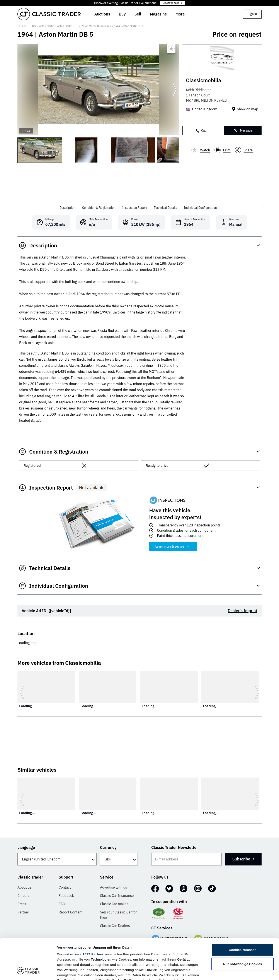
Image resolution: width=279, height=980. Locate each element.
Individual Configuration (200, 208)
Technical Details (166, 208)
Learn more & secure (173, 547)
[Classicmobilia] (222, 58)
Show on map (248, 109)
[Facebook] (155, 889)
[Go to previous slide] (22, 90)
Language (26, 847)
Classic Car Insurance (117, 896)
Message (243, 131)
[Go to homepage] (49, 14)
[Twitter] (169, 889)
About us (24, 887)
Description (68, 208)
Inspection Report (135, 208)
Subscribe (243, 859)
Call (201, 131)
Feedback (66, 896)
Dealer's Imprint (242, 611)
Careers (24, 896)
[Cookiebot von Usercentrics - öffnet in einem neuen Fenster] (28, 971)
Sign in (252, 14)
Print (223, 150)
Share (244, 150)
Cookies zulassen (242, 913)
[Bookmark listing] (171, 49)
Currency (108, 847)
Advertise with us (114, 887)
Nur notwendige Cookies (243, 928)
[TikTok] (212, 889)
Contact (65, 887)
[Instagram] (198, 889)
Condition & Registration (99, 208)
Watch (201, 150)
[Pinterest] (184, 889)
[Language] (57, 859)
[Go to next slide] (175, 90)
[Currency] (119, 859)
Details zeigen (232, 971)
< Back (22, 26)
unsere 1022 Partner (87, 918)
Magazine (158, 14)
